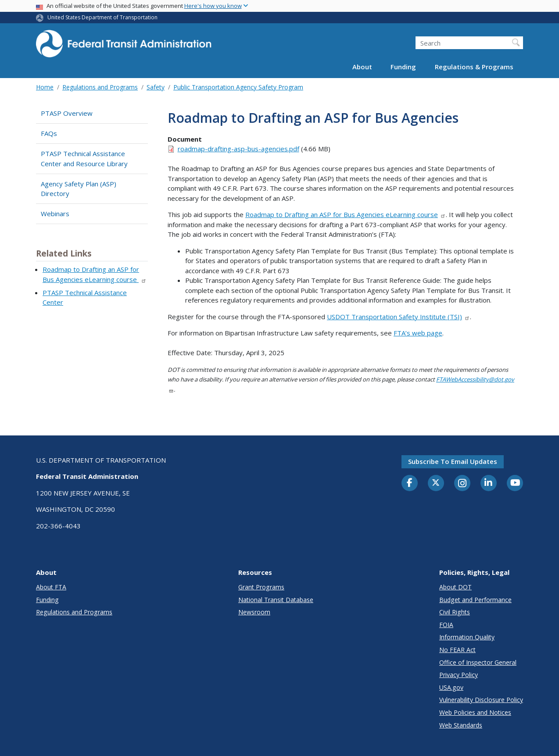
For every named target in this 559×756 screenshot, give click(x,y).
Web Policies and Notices (475, 712)
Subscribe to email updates (453, 461)
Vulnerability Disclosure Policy (481, 700)
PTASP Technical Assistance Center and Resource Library (84, 159)
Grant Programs (261, 587)
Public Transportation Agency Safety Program (238, 87)
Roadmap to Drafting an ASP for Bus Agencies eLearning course (346, 214)
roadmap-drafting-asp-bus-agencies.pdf (238, 149)
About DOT (455, 587)
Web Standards (461, 725)
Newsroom (254, 612)
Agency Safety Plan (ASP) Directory (79, 189)
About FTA (51, 587)
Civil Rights (455, 612)
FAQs (49, 133)
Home (45, 87)
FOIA (446, 625)
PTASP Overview (67, 113)
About (362, 67)
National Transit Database (276, 600)
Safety (156, 87)
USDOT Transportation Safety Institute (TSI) (398, 317)
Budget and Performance (475, 600)
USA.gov (451, 687)
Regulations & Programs (474, 67)
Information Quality (467, 637)
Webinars (55, 214)
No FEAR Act (457, 650)
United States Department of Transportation (102, 17)
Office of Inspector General (478, 662)
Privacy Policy (459, 675)
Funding (403, 67)
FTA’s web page (418, 333)
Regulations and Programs (100, 87)
